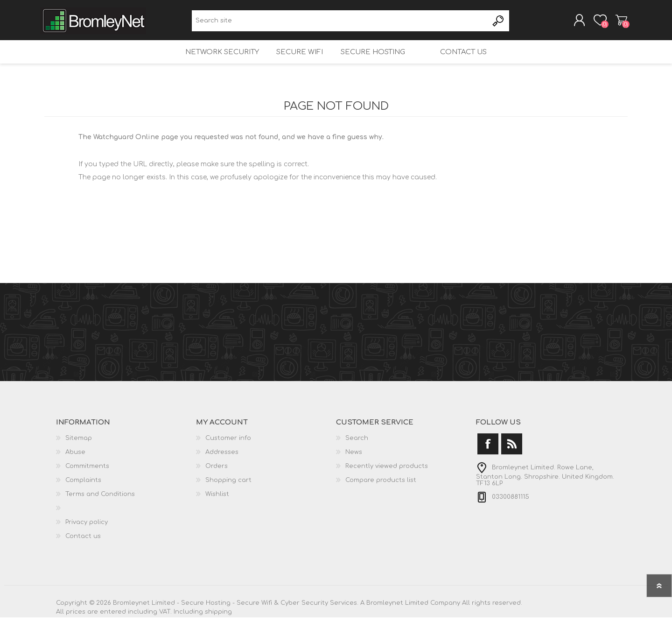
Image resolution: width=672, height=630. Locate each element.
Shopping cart (617, 23)
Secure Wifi (294, 61)
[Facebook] (488, 457)
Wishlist (217, 507)
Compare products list (381, 493)
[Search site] (340, 24)
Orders (217, 479)
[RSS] (512, 457)
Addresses (222, 465)
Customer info (228, 451)
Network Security (213, 61)
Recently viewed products (387, 479)
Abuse (75, 465)
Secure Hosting (371, 61)
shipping (218, 624)
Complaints (83, 493)
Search (499, 24)
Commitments (87, 479)
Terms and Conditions (100, 507)
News (354, 465)
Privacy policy (87, 535)
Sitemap (79, 451)
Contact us (472, 61)
